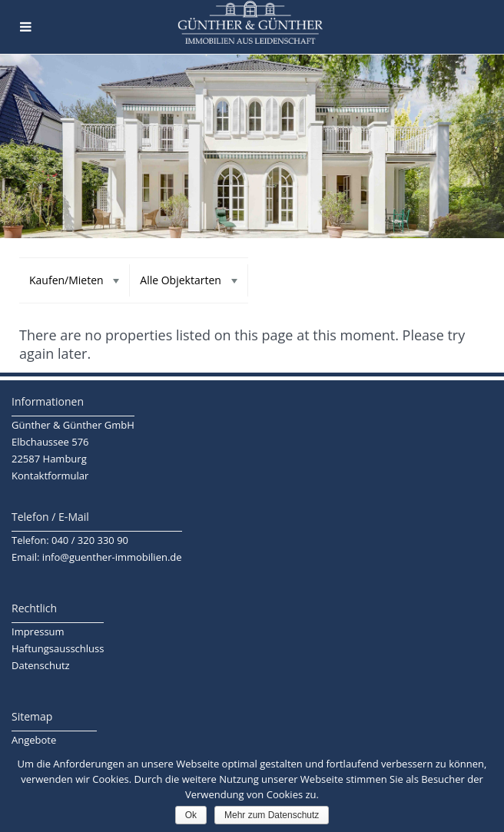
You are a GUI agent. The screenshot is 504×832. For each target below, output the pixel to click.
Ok (191, 815)
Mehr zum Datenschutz (272, 815)
